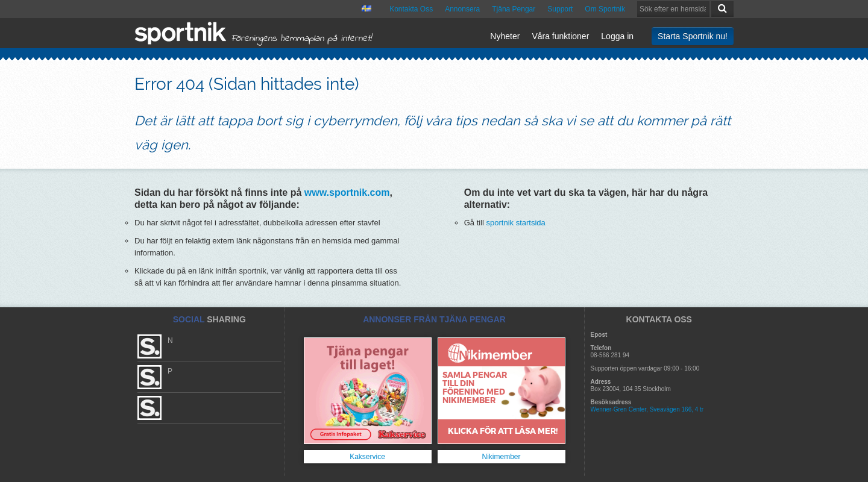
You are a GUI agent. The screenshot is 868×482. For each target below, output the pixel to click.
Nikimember (501, 457)
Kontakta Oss (411, 9)
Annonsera (462, 9)
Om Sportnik (605, 9)
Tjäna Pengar (514, 9)
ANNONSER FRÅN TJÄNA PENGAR (434, 319)
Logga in (617, 36)
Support (560, 9)
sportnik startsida (516, 223)
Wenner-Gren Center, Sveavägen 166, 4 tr (647, 409)
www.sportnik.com (347, 192)
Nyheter (505, 36)
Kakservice (367, 457)
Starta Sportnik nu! (693, 36)
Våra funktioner (560, 36)
